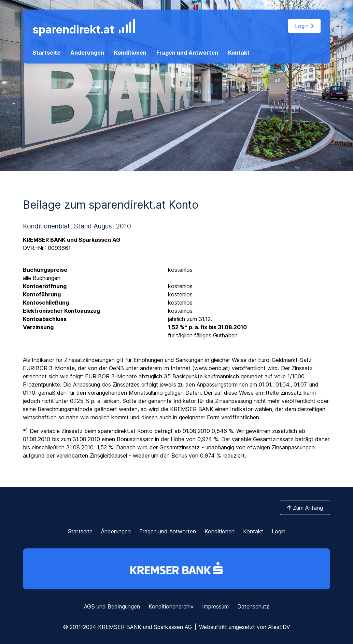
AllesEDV (279, 627)
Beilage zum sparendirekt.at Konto (111, 205)
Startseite (46, 53)
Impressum (215, 606)
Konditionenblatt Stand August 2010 (77, 226)
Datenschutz (253, 606)
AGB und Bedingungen (112, 606)
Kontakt (239, 53)
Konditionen (130, 53)
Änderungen (87, 53)
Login (304, 26)
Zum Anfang (305, 508)
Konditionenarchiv (171, 606)
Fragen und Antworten (187, 53)
